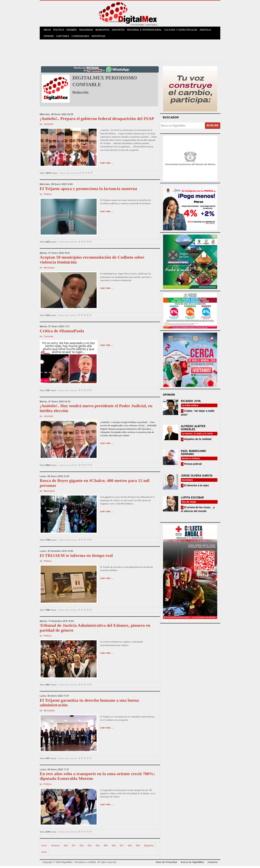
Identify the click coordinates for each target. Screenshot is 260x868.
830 (66, 847)
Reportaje (100, 38)
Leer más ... (107, 165)
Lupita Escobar (192, 500)
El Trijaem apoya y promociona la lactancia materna (88, 190)
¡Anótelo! (48, 126)
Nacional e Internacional (148, 30)
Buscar (213, 128)
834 (98, 847)
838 (130, 847)
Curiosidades (82, 38)
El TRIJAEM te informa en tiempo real (76, 557)
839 (138, 847)
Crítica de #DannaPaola (62, 333)
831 (74, 847)
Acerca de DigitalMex (192, 864)
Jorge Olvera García (197, 478)
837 (122, 847)
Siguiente (149, 847)
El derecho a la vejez (196, 487)
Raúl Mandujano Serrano (193, 454)
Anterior (56, 847)
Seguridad (89, 30)
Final (44, 854)
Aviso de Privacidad (166, 864)
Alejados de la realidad (197, 441)
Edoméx (73, 30)
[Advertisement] (130, 52)
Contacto (213, 864)
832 (82, 847)
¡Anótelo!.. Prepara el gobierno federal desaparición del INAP (97, 121)
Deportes (122, 30)
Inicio (48, 30)
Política (60, 30)
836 (114, 847)
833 (89, 847)
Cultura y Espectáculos (184, 30)
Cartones (64, 38)
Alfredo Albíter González (193, 430)
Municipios (105, 30)
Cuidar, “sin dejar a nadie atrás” (198, 415)
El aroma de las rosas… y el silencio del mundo (198, 511)
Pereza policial (193, 466)
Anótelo (209, 30)
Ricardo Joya (191, 403)
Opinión (49, 38)
